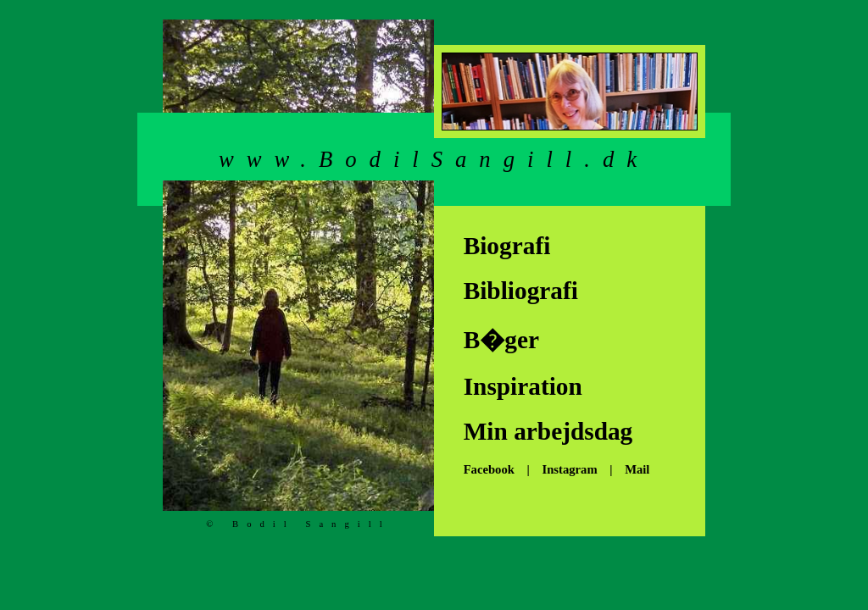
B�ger (495, 340)
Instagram (569, 469)
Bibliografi (515, 291)
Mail (637, 469)
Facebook (483, 469)
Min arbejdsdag (542, 431)
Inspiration (517, 386)
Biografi (501, 246)
